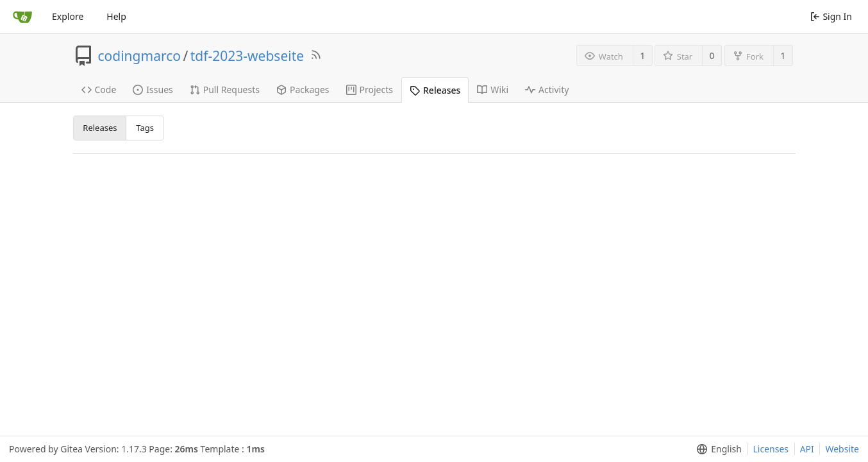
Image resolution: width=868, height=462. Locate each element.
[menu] (716, 449)
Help (116, 16)
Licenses (771, 449)
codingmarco (139, 56)
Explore (68, 16)
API (807, 449)
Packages (303, 90)
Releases (435, 90)
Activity (547, 90)
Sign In (831, 16)
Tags (145, 128)
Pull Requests (225, 90)
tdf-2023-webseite (247, 56)
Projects (370, 90)
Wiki (493, 90)
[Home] (22, 17)
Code (99, 90)
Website (842, 449)
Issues (153, 90)
